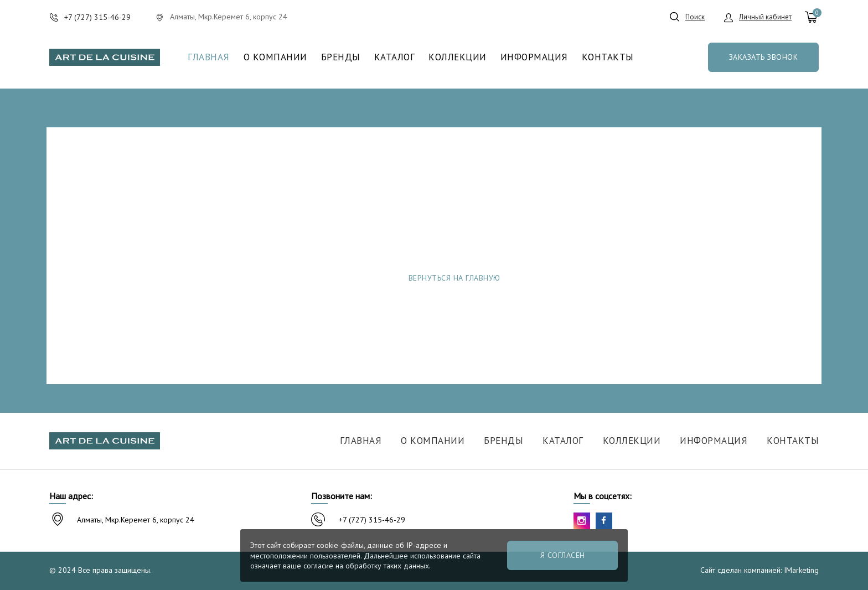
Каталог (395, 57)
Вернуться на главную (454, 278)
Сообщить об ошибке (612, 278)
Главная (209, 57)
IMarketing (801, 570)
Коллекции (458, 57)
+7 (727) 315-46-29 (372, 520)
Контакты (608, 57)
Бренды (341, 57)
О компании (275, 57)
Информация (534, 57)
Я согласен (563, 555)
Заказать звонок (764, 57)
